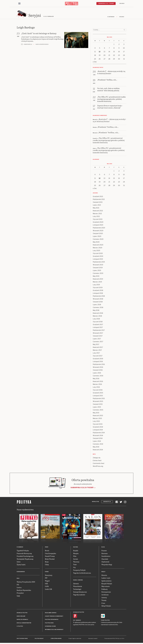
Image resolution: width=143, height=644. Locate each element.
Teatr (75, 565)
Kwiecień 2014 (98, 450)
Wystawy (76, 562)
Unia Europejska (50, 554)
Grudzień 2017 (98, 325)
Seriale (76, 560)
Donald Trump (50, 557)
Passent (104, 551)
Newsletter (96, 502)
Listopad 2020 (98, 225)
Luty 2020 (96, 251)
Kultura (76, 548)
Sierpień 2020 (98, 234)
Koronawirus (21, 572)
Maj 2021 (96, 208)
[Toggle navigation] (19, 4)
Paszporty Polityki (79, 571)
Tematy (104, 601)
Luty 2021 (96, 217)
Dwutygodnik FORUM (22, 639)
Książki (76, 551)
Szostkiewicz (106, 557)
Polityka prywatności (52, 620)
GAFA (47, 587)
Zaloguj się (97, 458)
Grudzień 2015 (98, 393)
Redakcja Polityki (22, 613)
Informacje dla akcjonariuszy (54, 630)
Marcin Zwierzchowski (42, 45)
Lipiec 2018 (97, 305)
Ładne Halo (79, 639)
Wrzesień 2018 (98, 299)
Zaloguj (122, 3)
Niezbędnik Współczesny (25, 560)
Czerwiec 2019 (98, 274)
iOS (74, 621)
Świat (47, 548)
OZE (46, 584)
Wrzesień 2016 (98, 368)
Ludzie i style (106, 579)
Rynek (47, 572)
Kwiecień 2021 (98, 211)
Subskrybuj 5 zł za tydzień (82, 488)
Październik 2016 (99, 365)
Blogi (103, 548)
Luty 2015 (96, 422)
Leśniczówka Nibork (56, 639)
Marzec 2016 (97, 385)
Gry (74, 568)
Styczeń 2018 (98, 322)
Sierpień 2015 (98, 405)
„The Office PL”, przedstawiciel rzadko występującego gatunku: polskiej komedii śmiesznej (109, 141)
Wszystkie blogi (107, 565)
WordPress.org (98, 467)
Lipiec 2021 (97, 206)
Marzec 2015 (97, 419)
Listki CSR (48, 590)
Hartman (104, 554)
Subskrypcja (107, 502)
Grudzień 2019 (98, 257)
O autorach (111, 17)
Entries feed (97, 461)
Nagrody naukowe (79, 595)
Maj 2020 (96, 243)
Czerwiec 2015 (98, 410)
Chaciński (105, 560)
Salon (19, 562)
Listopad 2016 (98, 362)
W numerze (20, 548)
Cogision (74, 639)
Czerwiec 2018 (98, 308)
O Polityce (20, 627)
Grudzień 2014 (98, 428)
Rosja (47, 562)
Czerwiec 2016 (98, 376)
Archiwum (105, 595)
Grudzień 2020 (98, 223)
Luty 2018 (96, 319)
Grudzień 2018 (98, 291)
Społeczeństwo (106, 581)
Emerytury (49, 576)
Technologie (77, 590)
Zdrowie (76, 584)
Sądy (18, 596)
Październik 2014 (99, 433)
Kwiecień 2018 (98, 314)
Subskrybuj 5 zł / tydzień (106, 3)
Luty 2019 (96, 285)
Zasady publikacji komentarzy (54, 617)
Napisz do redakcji (22, 620)
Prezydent (20, 593)
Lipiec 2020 (97, 237)
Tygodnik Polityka (23, 551)
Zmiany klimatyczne (80, 592)
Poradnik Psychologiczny (25, 557)
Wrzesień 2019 (98, 265)
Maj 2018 (96, 311)
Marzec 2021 (97, 214)
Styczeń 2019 (98, 288)
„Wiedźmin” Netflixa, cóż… (108, 128)
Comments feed (99, 464)
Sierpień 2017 (98, 336)
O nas (103, 604)
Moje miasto (106, 587)
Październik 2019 (99, 262)
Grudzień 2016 (98, 359)
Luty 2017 (96, 354)
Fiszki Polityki (105, 621)
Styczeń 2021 (98, 220)
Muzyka (76, 554)
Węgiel (47, 581)
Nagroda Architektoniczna (82, 573)
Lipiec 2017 (97, 339)
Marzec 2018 (97, 317)
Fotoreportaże (106, 592)
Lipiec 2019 (97, 271)
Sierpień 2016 (98, 371)
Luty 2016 (96, 388)
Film (75, 557)
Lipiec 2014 (97, 442)
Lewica (19, 588)
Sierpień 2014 (98, 439)
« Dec (95, 62)
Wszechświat (78, 587)
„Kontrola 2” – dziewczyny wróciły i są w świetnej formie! (109, 121)
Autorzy (104, 598)
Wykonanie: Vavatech (93, 639)
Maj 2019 (96, 277)
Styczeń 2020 (98, 254)
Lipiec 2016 (97, 373)
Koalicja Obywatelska (24, 591)
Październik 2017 (99, 331)
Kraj (18, 579)
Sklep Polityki (106, 606)
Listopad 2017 (98, 328)
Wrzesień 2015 (98, 402)
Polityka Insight (39, 639)
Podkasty (105, 590)
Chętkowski (105, 562)
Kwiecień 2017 (98, 348)
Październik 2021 (99, 200)
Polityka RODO (49, 623)
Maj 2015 (96, 413)
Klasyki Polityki (107, 584)
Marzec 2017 (97, 351)
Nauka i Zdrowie (78, 581)
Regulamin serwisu (51, 613)
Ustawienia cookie (50, 627)
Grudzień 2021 (98, 197)
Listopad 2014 (98, 430)
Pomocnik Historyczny (24, 554)
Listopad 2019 (98, 260)
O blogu (122, 17)
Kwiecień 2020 (98, 245)
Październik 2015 (99, 399)
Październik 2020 (99, 228)
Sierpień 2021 (98, 203)
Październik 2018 (99, 297)
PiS (18, 585)
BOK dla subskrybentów (24, 623)
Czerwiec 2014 (98, 445)
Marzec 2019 (97, 282)
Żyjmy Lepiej (21, 565)
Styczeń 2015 (98, 425)
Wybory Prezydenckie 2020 (26, 582)
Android (78, 621)
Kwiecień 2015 (98, 416)
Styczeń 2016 (98, 391)
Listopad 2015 (98, 396)
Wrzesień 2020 (98, 231)
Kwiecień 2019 (98, 280)
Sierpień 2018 (98, 302)
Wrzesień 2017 (98, 334)
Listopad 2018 (98, 294)
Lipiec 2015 (97, 408)
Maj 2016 (96, 379)
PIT (46, 579)
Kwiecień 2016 (98, 382)
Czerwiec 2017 (98, 342)
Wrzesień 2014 (98, 436)
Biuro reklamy (21, 617)
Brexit (47, 551)
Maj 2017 (96, 345)
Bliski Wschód (50, 560)
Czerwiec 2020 (98, 240)
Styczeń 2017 (98, 356)
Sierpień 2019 (98, 268)
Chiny (47, 565)
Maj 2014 (96, 447)
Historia (104, 576)
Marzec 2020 (98, 248)
